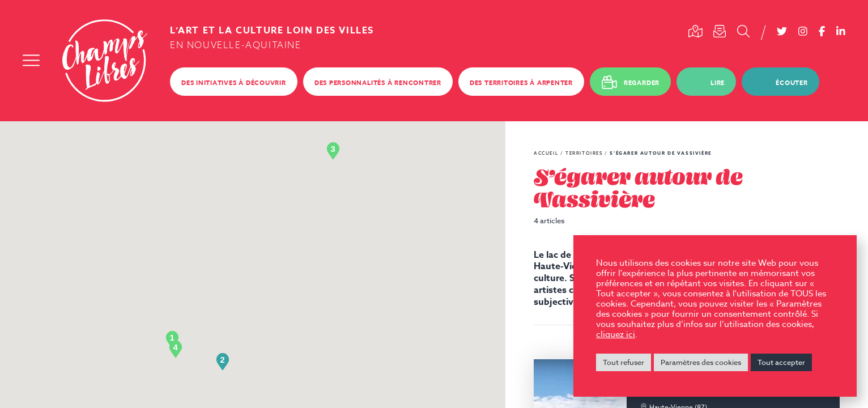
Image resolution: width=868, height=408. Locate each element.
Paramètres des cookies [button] (701, 362)
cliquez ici (616, 334)
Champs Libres (105, 61)
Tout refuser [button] (624, 362)
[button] (172, 339)
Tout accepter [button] (781, 362)
